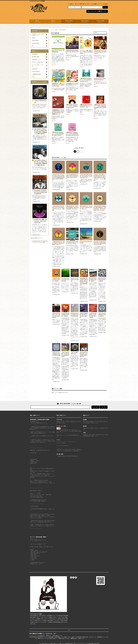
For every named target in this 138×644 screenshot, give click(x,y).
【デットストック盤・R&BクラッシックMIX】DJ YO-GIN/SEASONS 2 (86, 52)
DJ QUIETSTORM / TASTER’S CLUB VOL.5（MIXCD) (65, 315)
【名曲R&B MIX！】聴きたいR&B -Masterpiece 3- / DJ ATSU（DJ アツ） (58, 85)
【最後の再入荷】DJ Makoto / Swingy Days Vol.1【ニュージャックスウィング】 (86, 106)
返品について (62, 643)
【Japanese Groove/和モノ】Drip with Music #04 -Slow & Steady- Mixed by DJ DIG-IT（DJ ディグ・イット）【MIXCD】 (100, 177)
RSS (95, 643)
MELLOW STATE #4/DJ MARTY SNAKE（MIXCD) (93, 280)
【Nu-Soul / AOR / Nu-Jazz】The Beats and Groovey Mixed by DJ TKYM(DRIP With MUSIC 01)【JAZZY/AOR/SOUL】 (58, 177)
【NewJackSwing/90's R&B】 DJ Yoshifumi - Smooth (72, 242)
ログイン (100, 4)
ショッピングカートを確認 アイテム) (97, 11)
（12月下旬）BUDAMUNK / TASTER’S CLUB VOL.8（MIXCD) (93, 315)
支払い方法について (46, 643)
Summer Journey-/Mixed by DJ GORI (86, 242)
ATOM (98, 643)
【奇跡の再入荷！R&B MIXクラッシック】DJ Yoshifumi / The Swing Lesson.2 (86, 80)
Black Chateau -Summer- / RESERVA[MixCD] (58, 51)
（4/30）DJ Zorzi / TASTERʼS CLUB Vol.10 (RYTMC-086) (56, 354)
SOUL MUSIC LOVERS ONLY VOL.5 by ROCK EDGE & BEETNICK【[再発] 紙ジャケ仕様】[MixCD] (41, 163)
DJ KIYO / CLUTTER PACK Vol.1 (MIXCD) (75, 280)
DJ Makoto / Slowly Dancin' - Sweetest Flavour (100, 79)
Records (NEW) (69, 21)
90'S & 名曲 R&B (63, 30)
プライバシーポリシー (81, 643)
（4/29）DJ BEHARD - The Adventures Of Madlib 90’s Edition (65, 355)
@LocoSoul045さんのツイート (37, 238)
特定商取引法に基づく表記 (70, 643)
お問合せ (106, 4)
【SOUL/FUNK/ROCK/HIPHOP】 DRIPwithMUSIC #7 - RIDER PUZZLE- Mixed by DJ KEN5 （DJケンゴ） (100, 208)
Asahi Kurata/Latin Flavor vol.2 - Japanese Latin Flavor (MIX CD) (56, 315)
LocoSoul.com (32, 638)
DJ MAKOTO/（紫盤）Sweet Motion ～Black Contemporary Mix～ (41, 221)
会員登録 (95, 4)
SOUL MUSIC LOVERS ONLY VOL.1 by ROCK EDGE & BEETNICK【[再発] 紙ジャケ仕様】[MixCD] (41, 131)
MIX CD (37, 21)
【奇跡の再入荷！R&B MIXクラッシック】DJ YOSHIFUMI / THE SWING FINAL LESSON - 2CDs (100, 107)
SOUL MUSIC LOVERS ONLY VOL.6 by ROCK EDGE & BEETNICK (84, 355)
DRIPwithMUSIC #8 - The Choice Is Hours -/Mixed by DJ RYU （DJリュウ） (86, 208)
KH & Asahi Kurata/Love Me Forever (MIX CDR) (65, 280)
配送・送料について (55, 643)
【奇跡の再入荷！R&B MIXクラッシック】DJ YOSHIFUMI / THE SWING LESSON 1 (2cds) (72, 134)
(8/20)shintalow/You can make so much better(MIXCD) (75, 315)
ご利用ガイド (72, 4)
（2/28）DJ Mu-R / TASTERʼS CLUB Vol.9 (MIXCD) (102, 315)
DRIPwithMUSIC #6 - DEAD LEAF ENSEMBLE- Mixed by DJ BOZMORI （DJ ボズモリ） (72, 208)
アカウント (89, 4)
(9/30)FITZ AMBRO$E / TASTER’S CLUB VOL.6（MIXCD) (84, 315)
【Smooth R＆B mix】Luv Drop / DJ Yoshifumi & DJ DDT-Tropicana (100, 52)
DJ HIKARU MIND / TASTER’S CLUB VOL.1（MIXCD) (56, 280)
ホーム (53, 30)
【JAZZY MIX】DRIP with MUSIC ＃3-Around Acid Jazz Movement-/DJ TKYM (86, 176)
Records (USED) (101, 21)
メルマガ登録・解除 (80, 4)
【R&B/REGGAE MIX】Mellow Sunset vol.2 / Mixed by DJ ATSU (72, 52)
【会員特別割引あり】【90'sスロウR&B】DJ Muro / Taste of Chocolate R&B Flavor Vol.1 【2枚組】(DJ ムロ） (58, 112)
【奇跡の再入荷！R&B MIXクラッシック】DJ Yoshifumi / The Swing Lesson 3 (72, 106)
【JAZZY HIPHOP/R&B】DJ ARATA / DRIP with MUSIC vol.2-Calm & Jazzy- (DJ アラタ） (72, 177)
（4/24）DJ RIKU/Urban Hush (74, 353)
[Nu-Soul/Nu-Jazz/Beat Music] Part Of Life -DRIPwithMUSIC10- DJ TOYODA (100, 243)
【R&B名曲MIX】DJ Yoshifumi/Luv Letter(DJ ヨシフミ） (72, 84)
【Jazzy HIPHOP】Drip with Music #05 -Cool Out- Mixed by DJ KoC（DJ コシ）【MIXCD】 (58, 208)
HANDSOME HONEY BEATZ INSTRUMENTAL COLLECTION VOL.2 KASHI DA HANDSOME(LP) (84, 282)
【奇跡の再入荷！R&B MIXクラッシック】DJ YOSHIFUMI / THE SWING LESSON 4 (58, 134)
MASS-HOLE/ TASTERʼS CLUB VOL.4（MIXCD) (102, 280)
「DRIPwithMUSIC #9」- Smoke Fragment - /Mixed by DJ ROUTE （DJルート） (59, 243)
